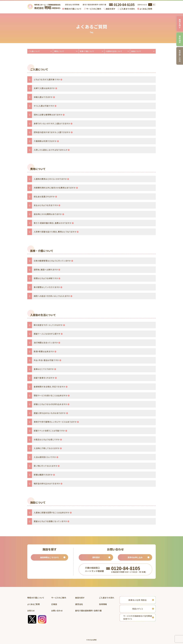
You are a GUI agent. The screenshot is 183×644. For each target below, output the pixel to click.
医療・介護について (87, 51)
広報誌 (54, 604)
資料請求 (96, 557)
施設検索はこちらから (49, 557)
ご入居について (34, 51)
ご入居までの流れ (128, 9)
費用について (59, 51)
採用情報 (76, 5)
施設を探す (111, 9)
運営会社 (69, 5)
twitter (32, 619)
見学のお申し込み (135, 557)
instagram (42, 619)
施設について (136, 51)
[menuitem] (72, 9)
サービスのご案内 (94, 9)
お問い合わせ (57, 611)
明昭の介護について (73, 9)
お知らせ (31, 611)
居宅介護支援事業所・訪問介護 (94, 5)
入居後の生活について (114, 51)
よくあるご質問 (146, 9)
